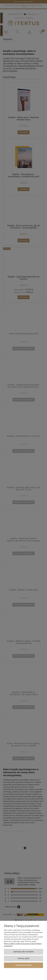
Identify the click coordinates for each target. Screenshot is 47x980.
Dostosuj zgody (23, 958)
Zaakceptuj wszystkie (23, 965)
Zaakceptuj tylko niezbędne (24, 952)
